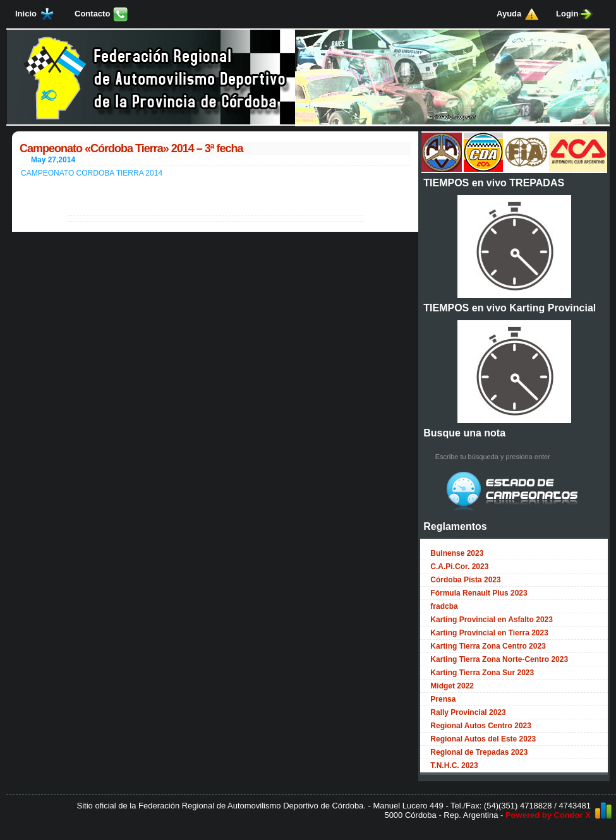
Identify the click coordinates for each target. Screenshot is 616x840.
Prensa (443, 699)
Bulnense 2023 (457, 553)
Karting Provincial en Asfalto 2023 (492, 620)
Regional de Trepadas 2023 (479, 752)
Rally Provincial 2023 (468, 712)
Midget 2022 (452, 686)
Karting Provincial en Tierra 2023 (489, 633)
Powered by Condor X (548, 815)
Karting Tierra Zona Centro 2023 (488, 646)
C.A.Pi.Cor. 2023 (459, 567)
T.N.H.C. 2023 (454, 765)
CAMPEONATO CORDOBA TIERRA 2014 (92, 173)
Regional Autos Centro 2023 (481, 726)
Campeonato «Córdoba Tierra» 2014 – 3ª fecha (131, 148)
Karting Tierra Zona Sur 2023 (482, 673)
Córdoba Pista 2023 (465, 580)
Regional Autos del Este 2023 (483, 739)
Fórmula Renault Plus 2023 (479, 593)
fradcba (444, 606)
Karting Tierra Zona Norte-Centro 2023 (499, 659)
